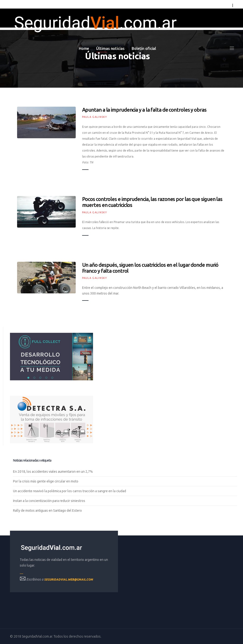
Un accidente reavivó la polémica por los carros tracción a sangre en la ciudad (70, 491)
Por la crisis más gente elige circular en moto (46, 481)
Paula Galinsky (95, 117)
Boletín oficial (144, 48)
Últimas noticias (110, 48)
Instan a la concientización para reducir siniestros (49, 501)
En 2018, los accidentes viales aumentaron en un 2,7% (53, 472)
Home (84, 48)
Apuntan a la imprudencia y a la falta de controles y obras (144, 110)
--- (21, 574)
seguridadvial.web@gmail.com (69, 580)
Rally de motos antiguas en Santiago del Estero (47, 510)
